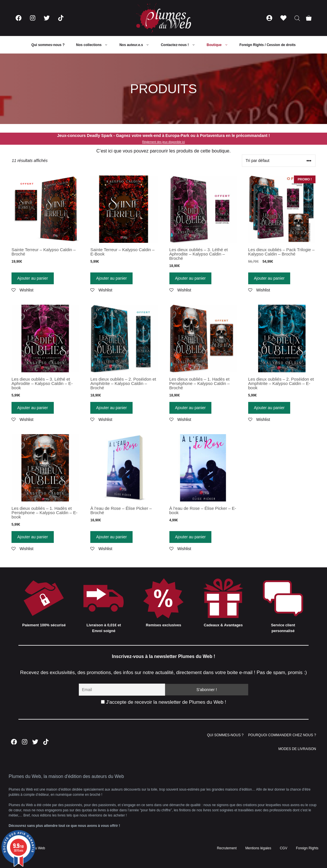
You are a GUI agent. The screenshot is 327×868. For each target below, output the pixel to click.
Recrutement (227, 848)
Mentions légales (258, 848)
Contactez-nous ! (181, 45)
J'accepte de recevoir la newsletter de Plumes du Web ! (163, 702)
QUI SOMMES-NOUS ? (225, 735)
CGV (284, 848)
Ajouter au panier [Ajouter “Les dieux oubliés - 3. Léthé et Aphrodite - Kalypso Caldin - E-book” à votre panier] (33, 408)
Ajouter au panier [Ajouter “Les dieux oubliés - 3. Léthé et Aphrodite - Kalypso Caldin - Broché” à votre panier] (191, 278)
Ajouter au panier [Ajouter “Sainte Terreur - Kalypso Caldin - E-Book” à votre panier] (111, 278)
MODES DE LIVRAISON (297, 749)
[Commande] (279, 161)
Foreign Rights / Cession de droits (268, 45)
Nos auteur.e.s (137, 45)
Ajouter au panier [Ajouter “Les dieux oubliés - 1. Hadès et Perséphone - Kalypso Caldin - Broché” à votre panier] (191, 408)
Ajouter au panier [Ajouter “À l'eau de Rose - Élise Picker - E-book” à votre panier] (191, 537)
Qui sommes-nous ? (48, 45)
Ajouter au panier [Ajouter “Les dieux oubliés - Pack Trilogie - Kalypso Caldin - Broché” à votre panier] (269, 278)
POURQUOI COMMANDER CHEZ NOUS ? (282, 735)
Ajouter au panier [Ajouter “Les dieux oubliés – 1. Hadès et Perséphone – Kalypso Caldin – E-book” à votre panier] (33, 537)
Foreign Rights (307, 848)
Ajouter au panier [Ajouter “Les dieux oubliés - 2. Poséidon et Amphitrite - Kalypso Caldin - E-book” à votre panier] (269, 408)
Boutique (220, 45)
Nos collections (95, 45)
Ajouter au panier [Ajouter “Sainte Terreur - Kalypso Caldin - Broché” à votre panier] (33, 278)
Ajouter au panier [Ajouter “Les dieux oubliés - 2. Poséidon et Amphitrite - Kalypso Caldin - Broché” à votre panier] (111, 408)
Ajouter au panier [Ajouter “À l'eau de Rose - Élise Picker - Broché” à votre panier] (111, 537)
